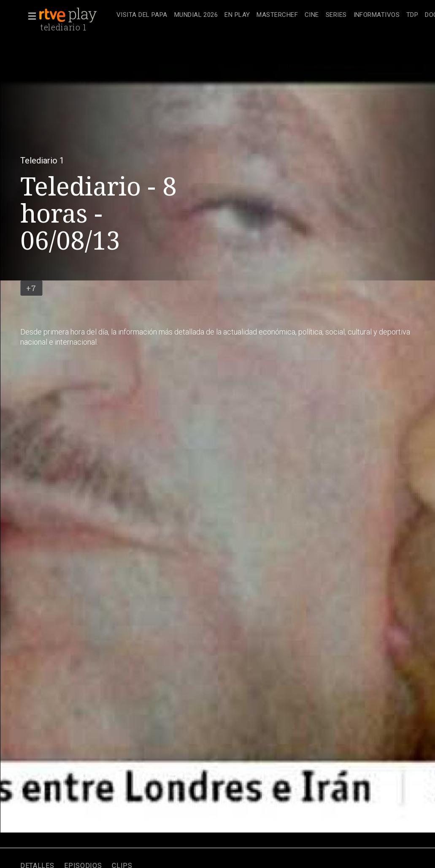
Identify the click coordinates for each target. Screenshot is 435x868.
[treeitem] (142, 15)
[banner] (76, 15)
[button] (30, 16)
